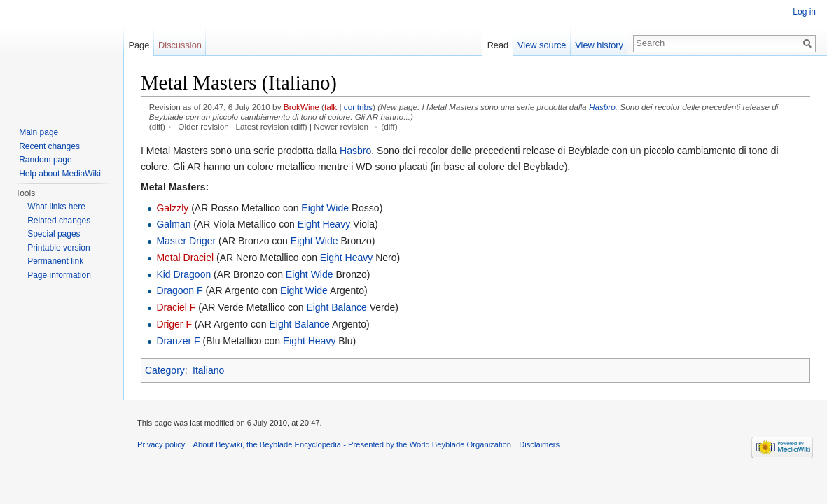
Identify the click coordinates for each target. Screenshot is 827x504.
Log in (804, 12)
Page (139, 45)
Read (498, 45)
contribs (358, 107)
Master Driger (186, 241)
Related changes (59, 220)
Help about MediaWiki (60, 174)
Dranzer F (178, 341)
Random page (45, 160)
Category (165, 370)
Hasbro (602, 107)
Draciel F (176, 307)
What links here (56, 206)
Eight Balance (336, 307)
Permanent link (55, 261)
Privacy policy (161, 444)
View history (599, 45)
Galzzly (172, 208)
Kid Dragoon (183, 274)
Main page (39, 132)
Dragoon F (179, 290)
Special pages (54, 234)
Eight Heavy (324, 224)
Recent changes (49, 146)
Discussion (180, 45)
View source (542, 45)
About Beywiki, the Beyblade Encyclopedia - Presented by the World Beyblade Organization (352, 444)
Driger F (174, 324)
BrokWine (301, 107)
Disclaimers (539, 444)
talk (331, 107)
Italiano (208, 370)
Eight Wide (325, 208)
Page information (59, 275)
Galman (173, 224)
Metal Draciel (185, 258)
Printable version (58, 248)
